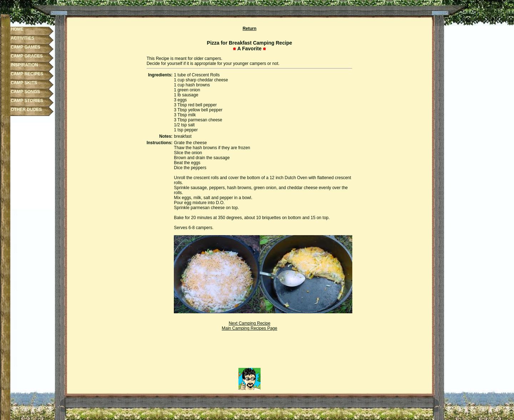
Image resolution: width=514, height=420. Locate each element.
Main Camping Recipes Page (249, 328)
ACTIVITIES (22, 38)
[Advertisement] (250, 352)
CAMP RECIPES (27, 74)
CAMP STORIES (27, 101)
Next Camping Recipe (250, 323)
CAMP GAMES (25, 47)
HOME (17, 29)
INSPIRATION (24, 65)
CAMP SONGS (25, 92)
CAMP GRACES (27, 56)
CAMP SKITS (24, 83)
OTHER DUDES (26, 110)
